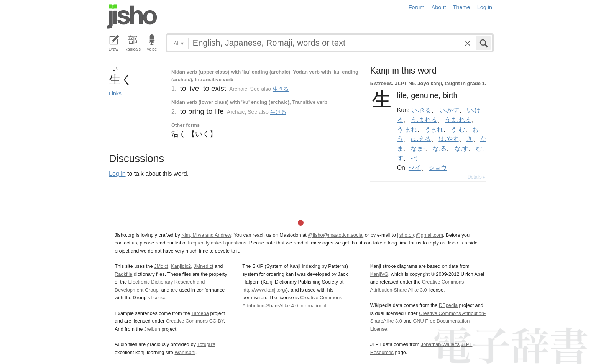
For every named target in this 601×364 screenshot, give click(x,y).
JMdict (161, 266)
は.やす (448, 139)
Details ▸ (476, 177)
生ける (278, 112)
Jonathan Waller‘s (440, 344)
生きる (281, 89)
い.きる (421, 110)
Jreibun (152, 329)
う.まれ (407, 129)
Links (115, 93)
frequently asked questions (217, 243)
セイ (415, 167)
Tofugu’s (206, 344)
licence (159, 298)
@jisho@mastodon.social (336, 235)
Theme (462, 7)
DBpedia (448, 305)
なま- (418, 148)
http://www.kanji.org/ (264, 290)
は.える (421, 139)
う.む (458, 129)
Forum (417, 7)
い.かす (449, 110)
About (439, 7)
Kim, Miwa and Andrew (206, 235)
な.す (461, 148)
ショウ (438, 167)
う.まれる (424, 120)
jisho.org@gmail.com (420, 235)
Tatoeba (200, 313)
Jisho (132, 16)
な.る (440, 148)
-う (415, 158)
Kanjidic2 (181, 266)
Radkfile (123, 274)
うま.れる (458, 120)
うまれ (434, 129)
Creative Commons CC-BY (195, 321)
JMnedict (203, 266)
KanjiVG (379, 274)
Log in (485, 7)
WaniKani (185, 352)
